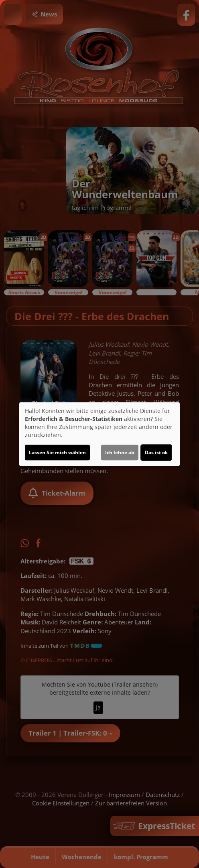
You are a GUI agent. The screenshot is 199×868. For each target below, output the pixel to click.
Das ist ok (156, 452)
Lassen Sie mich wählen (57, 452)
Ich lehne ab (120, 452)
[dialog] (99, 434)
